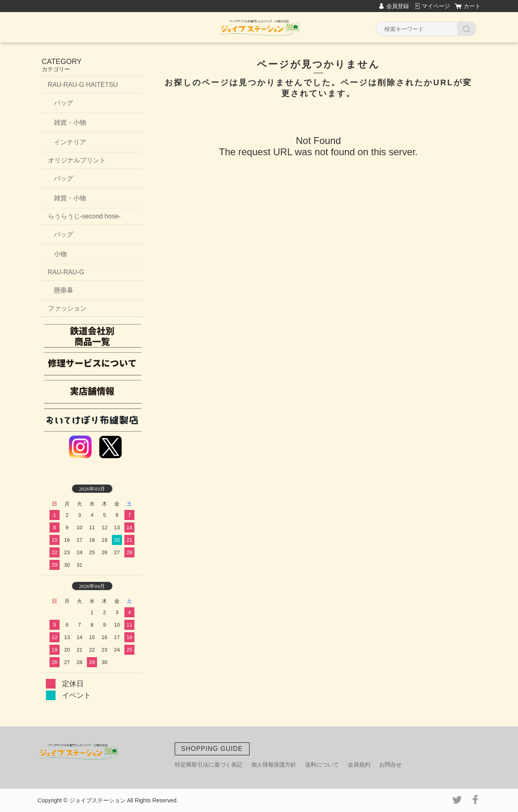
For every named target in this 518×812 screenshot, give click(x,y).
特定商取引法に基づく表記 (208, 765)
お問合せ (390, 765)
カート (472, 6)
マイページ (436, 6)
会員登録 (398, 6)
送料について (322, 765)
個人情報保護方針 (274, 765)
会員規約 (359, 765)
